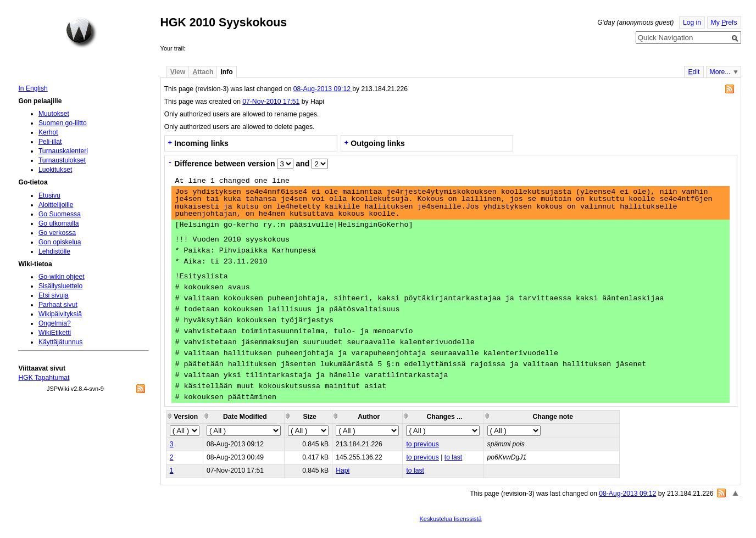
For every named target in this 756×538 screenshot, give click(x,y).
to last (453, 457)
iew (178, 72)
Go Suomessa (60, 214)
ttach (203, 72)
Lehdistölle (54, 251)
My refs (724, 23)
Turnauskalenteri (63, 151)
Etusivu (49, 195)
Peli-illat (50, 142)
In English (33, 88)
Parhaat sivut (58, 305)
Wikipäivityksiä (60, 314)
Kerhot (48, 132)
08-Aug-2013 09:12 (323, 89)
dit (694, 72)
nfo (226, 72)
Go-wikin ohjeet (62, 277)
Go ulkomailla (59, 223)
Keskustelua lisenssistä (451, 519)
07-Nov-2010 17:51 (271, 102)
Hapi (343, 470)
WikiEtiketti (55, 333)
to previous (422, 444)
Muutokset (54, 114)
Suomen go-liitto (63, 123)
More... (720, 72)
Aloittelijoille (56, 205)
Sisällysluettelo (60, 286)
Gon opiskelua (60, 242)
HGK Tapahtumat (44, 378)
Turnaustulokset (62, 160)
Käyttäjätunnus (60, 342)
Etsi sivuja (54, 295)
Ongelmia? (55, 323)
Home (81, 32)
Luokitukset (55, 170)
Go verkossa (57, 233)
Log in (692, 23)
